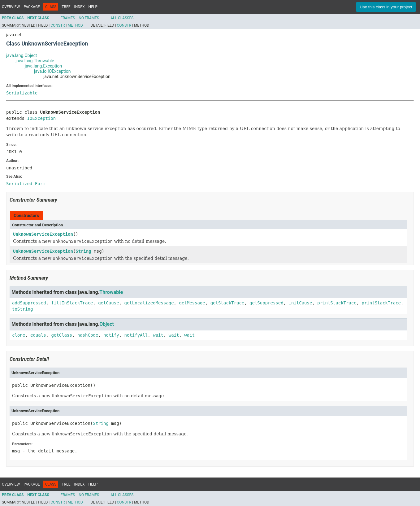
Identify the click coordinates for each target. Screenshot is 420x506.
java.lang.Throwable (35, 61)
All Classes (122, 18)
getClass (61, 335)
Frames (68, 18)
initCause (301, 303)
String (83, 251)
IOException (41, 118)
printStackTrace (337, 303)
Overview (11, 7)
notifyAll (136, 335)
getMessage (192, 303)
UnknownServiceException (43, 234)
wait (158, 335)
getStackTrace (227, 303)
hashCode (88, 335)
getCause (108, 303)
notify (111, 335)
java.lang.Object (22, 55)
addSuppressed (29, 303)
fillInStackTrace (72, 303)
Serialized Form (26, 184)
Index (80, 7)
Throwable (111, 292)
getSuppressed (266, 303)
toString (22, 309)
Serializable (22, 93)
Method (75, 25)
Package (32, 7)
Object (107, 324)
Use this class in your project (386, 7)
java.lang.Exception (43, 66)
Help (93, 7)
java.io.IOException (52, 71)
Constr (58, 25)
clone (19, 335)
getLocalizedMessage (149, 303)
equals (38, 335)
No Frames (89, 18)
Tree (66, 7)
